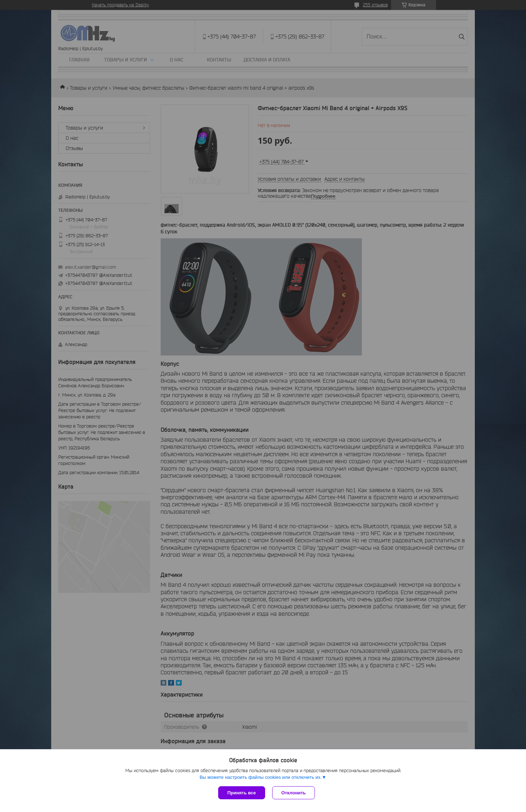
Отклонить (294, 793)
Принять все (242, 793)
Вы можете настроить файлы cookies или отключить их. (261, 777)
